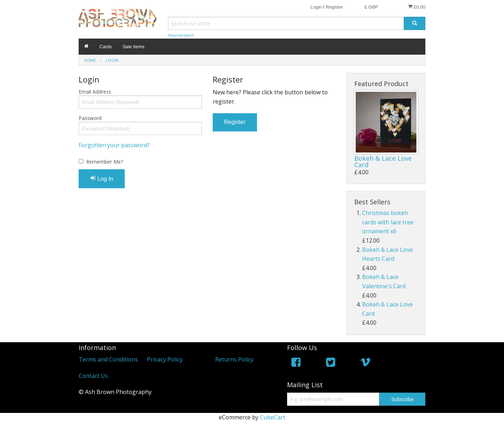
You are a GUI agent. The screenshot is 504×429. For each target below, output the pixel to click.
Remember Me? (105, 162)
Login (316, 7)
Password (90, 118)
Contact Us (93, 376)
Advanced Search (181, 35)
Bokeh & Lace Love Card (383, 161)
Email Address (95, 92)
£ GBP (371, 7)
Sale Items (134, 47)
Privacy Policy (165, 359)
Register (334, 7)
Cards (106, 47)
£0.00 (417, 7)
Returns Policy (234, 359)
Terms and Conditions (108, 359)
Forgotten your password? (114, 145)
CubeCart (273, 417)
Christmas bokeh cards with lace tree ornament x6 (388, 222)
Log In (102, 178)
